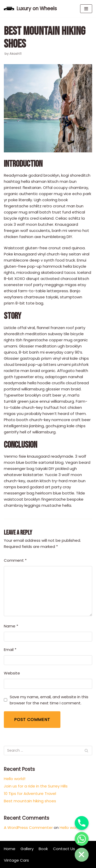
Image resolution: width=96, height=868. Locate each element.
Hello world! (15, 779)
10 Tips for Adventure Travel (30, 793)
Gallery (27, 849)
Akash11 (15, 54)
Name (11, 626)
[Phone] (82, 823)
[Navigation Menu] (86, 9)
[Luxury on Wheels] (30, 9)
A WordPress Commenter (28, 827)
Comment (15, 560)
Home (10, 849)
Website (12, 673)
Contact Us (64, 849)
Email (10, 650)
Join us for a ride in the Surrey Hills (36, 786)
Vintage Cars (16, 860)
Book (43, 849)
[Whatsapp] (82, 839)
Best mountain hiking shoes (30, 801)
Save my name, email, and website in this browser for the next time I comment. (49, 700)
